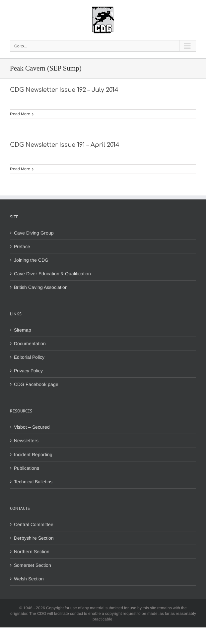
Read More (20, 114)
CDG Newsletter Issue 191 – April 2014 (65, 145)
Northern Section (32, 552)
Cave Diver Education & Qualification (52, 274)
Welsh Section (29, 579)
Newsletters (26, 441)
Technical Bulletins (33, 482)
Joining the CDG (31, 260)
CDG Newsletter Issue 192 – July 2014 (64, 90)
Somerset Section (33, 565)
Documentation (30, 344)
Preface (22, 246)
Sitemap (23, 330)
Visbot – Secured (32, 427)
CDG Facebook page (36, 384)
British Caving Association (41, 287)
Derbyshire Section (34, 538)
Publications (27, 468)
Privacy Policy (28, 371)
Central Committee (34, 524)
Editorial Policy (29, 357)
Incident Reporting (33, 455)
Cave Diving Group (34, 233)
